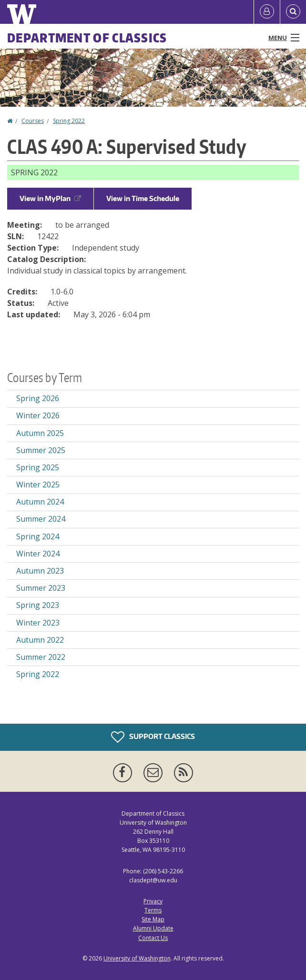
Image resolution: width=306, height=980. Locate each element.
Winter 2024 (38, 554)
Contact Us (153, 938)
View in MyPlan (50, 198)
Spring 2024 (38, 536)
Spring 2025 (38, 467)
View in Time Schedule (143, 198)
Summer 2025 (41, 450)
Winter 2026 (38, 415)
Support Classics (153, 737)
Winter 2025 (38, 485)
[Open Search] (293, 12)
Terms (153, 910)
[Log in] (267, 12)
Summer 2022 (41, 657)
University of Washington (137, 958)
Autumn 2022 (40, 640)
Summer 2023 (41, 588)
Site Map (153, 919)
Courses (33, 121)
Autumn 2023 (40, 571)
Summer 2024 (41, 519)
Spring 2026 (38, 398)
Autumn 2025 (40, 433)
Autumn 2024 (40, 502)
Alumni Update (153, 928)
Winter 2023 (38, 623)
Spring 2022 (69, 121)
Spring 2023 (38, 605)
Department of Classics (87, 38)
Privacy (153, 901)
